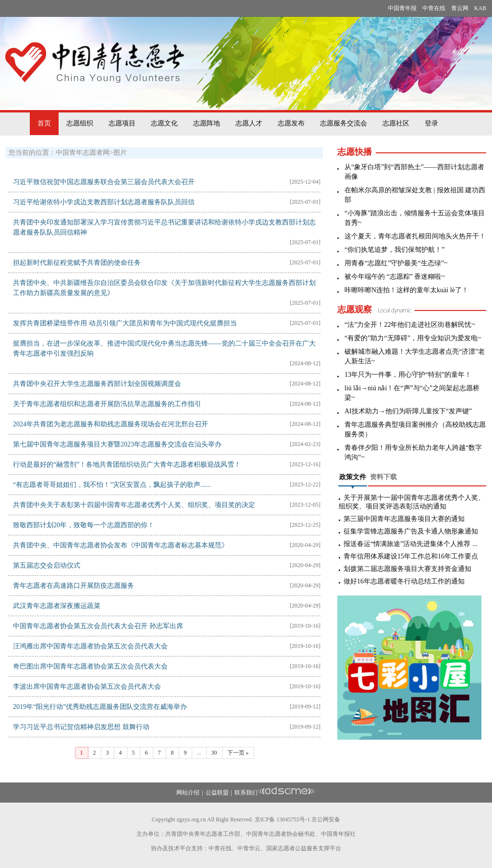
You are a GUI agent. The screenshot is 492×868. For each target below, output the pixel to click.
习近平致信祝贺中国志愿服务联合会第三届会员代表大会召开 (104, 182)
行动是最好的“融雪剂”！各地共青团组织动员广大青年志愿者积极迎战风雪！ (127, 465)
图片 (120, 153)
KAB (480, 8)
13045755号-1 (293, 819)
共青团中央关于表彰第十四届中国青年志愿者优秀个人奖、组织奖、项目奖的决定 (134, 505)
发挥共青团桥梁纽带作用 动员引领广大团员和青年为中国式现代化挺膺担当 (125, 323)
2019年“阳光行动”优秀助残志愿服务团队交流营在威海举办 (100, 707)
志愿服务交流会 (344, 123)
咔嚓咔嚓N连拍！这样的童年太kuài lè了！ (406, 290)
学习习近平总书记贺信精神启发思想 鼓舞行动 (81, 727)
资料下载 (383, 477)
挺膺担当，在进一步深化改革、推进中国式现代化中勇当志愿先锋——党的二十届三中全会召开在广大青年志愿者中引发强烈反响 (164, 348)
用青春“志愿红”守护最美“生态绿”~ (396, 263)
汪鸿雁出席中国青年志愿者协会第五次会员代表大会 (90, 646)
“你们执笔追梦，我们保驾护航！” (394, 250)
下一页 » (238, 753)
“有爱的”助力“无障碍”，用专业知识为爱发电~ (413, 338)
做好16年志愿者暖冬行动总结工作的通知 (404, 581)
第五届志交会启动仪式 (47, 565)
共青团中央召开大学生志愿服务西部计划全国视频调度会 (97, 384)
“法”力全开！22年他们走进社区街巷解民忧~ (410, 325)
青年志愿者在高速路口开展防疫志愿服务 (74, 586)
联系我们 (246, 793)
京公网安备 (326, 819)
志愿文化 (164, 123)
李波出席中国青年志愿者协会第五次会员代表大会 (87, 687)
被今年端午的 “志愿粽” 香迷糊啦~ (395, 277)
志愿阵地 (207, 123)
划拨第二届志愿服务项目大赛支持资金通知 (407, 569)
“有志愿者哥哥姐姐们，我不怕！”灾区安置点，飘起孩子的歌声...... (112, 485)
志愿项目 (122, 123)
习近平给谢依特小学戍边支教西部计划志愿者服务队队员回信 (104, 202)
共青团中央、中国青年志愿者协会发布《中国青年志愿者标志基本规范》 (121, 545)
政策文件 (353, 477)
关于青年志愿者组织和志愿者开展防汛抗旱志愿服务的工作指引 (107, 404)
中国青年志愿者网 (83, 153)
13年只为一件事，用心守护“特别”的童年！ (408, 375)
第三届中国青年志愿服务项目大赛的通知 (404, 519)
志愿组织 (80, 123)
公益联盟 (217, 793)
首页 (44, 123)
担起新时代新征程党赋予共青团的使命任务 (77, 263)
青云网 (460, 8)
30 (214, 753)
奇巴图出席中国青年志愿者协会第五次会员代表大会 (90, 666)
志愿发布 (291, 123)
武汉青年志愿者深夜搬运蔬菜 (57, 606)
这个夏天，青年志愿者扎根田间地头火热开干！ (415, 236)
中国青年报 (402, 8)
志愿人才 (249, 123)
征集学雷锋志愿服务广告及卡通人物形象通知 (411, 531)
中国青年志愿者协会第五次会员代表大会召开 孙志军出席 (98, 626)
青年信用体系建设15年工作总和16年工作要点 (411, 556)
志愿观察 (355, 310)
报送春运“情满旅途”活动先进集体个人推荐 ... (410, 544)
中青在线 (434, 8)
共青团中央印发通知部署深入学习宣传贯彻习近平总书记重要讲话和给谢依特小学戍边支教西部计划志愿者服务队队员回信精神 (164, 227)
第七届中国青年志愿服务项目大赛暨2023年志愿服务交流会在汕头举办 (117, 444)
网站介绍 (188, 793)
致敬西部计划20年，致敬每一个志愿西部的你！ (84, 525)
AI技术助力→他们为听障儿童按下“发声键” (408, 411)
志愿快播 (355, 152)
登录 (431, 123)
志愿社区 (396, 123)
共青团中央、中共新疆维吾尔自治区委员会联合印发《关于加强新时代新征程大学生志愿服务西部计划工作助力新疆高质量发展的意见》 (164, 288)
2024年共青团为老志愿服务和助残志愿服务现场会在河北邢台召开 (111, 424)
